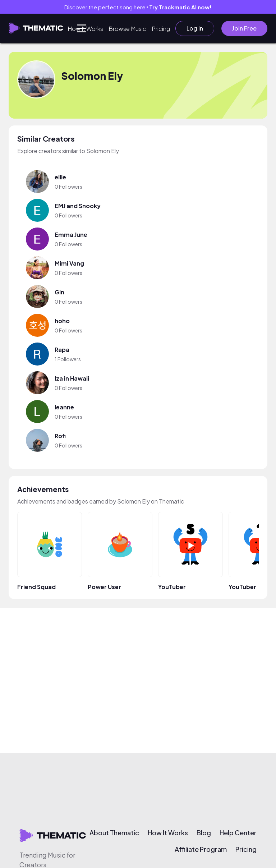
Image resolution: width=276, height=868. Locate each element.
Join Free (244, 28)
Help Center (238, 833)
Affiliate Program (201, 849)
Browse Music (127, 29)
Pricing (161, 29)
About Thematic (114, 833)
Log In (195, 28)
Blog (204, 833)
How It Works (85, 29)
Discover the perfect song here (138, 7)
